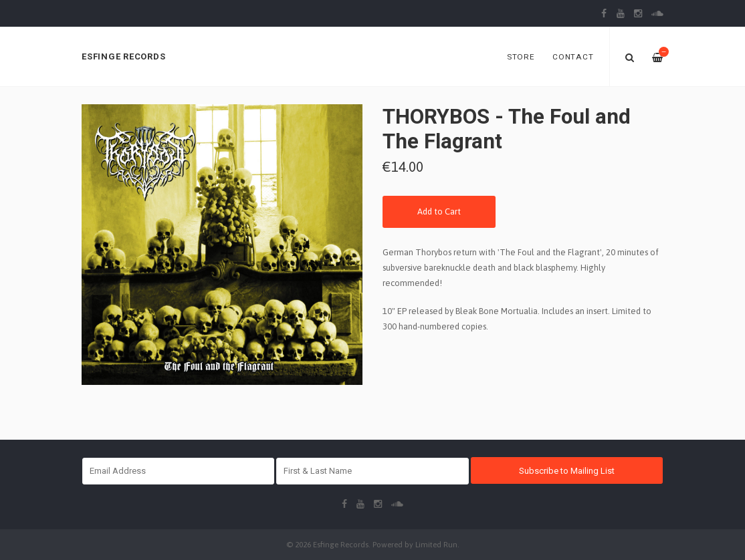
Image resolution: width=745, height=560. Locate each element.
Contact (573, 57)
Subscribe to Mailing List (567, 471)
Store (521, 57)
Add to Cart (439, 212)
